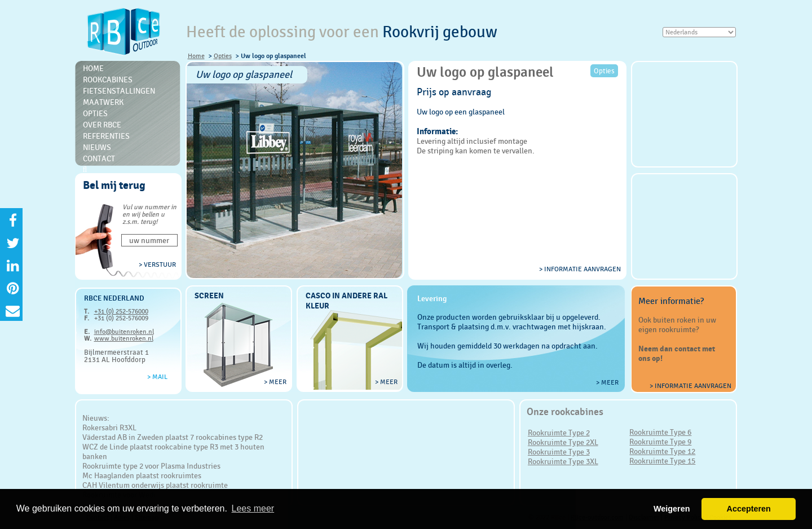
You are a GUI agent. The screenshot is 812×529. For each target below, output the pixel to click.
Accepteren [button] (748, 509)
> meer (275, 382)
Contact (99, 158)
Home (196, 56)
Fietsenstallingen (119, 91)
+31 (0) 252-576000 (121, 311)
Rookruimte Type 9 (660, 442)
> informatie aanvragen (580, 269)
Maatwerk (103, 102)
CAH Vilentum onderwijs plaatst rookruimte (155, 485)
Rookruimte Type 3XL (563, 461)
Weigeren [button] (672, 509)
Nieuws (97, 147)
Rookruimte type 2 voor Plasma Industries (151, 466)
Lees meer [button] (253, 508)
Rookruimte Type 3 (559, 452)
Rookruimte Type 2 (559, 433)
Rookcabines (108, 80)
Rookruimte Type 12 (662, 451)
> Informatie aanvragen (690, 386)
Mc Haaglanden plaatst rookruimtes (142, 475)
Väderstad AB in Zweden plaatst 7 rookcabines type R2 (173, 437)
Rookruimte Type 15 (662, 461)
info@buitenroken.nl (124, 332)
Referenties (106, 136)
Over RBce (102, 125)
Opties (223, 56)
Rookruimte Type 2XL (563, 442)
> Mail (157, 377)
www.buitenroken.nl (124, 338)
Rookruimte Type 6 (660, 432)
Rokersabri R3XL (109, 427)
